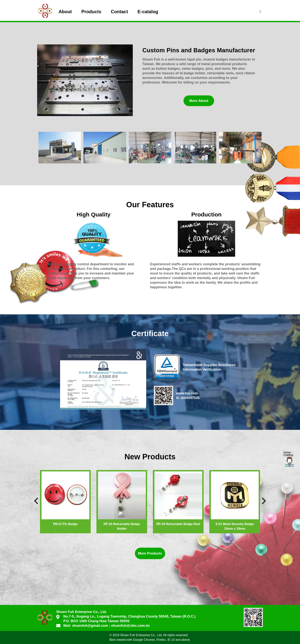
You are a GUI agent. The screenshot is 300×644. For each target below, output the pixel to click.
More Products (150, 553)
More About (199, 101)
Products (91, 12)
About (65, 12)
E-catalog (148, 12)
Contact (119, 12)
